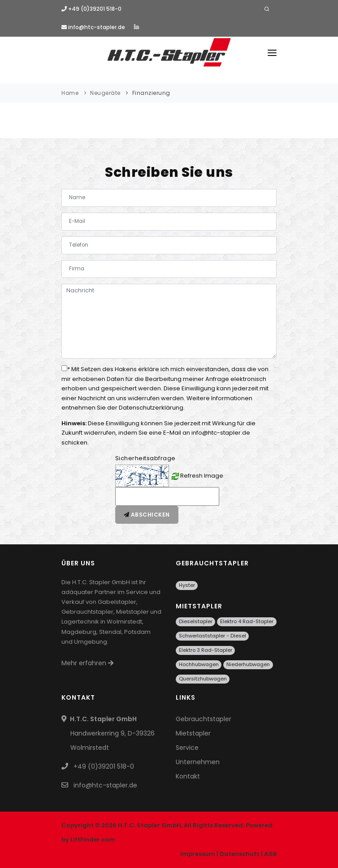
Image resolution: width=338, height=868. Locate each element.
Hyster (187, 585)
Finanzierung (151, 93)
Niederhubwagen (248, 664)
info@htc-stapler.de (93, 27)
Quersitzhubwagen (203, 679)
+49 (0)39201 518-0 (91, 9)
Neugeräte (105, 93)
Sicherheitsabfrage (145, 458)
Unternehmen (198, 762)
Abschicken (147, 515)
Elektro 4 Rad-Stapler (247, 621)
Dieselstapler (196, 621)
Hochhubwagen (199, 664)
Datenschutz (240, 854)
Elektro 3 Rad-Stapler (206, 650)
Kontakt (188, 776)
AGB (270, 854)
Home (70, 93)
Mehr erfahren (87, 663)
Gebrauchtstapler (204, 719)
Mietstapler (193, 733)
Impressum (198, 854)
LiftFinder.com (93, 840)
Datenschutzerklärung (151, 408)
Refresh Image (202, 476)
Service (187, 748)
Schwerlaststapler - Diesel (212, 636)
